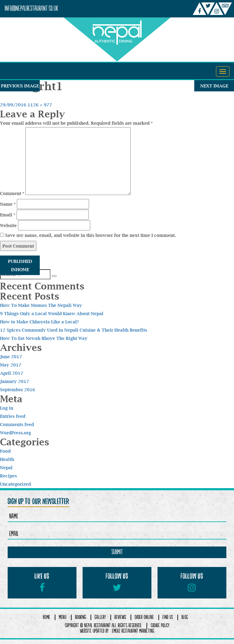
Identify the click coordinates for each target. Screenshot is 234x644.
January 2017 (15, 381)
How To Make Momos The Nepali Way (41, 305)
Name (8, 204)
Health (7, 459)
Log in (7, 408)
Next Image (214, 86)
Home (46, 617)
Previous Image (20, 86)
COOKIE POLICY (160, 626)
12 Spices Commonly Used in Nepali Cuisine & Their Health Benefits (74, 330)
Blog (185, 617)
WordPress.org (15, 433)
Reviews (120, 617)
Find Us (168, 617)
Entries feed (13, 416)
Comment (12, 193)
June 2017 (11, 357)
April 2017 (12, 373)
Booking (80, 617)
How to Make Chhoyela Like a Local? (39, 322)
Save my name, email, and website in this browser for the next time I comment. (91, 235)
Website (8, 225)
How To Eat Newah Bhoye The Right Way (44, 338)
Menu (63, 617)
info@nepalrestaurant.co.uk (31, 9)
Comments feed (17, 424)
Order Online (144, 617)
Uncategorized (15, 484)
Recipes (8, 476)
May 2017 (11, 365)
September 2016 (18, 390)
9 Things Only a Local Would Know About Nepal (52, 313)
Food (5, 451)
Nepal (6, 467)
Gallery (100, 617)
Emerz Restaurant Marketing (133, 631)
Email (8, 215)
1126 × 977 (40, 105)
